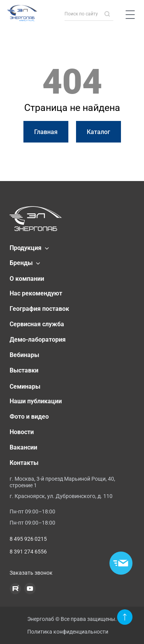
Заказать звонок (31, 573)
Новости (22, 432)
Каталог (98, 132)
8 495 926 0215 (28, 539)
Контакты (24, 463)
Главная (46, 132)
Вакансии (23, 447)
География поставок (39, 309)
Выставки (24, 370)
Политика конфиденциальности (68, 632)
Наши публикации (36, 401)
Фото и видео (29, 417)
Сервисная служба (37, 324)
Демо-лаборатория (38, 340)
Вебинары (24, 355)
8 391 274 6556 (28, 552)
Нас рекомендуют (36, 293)
